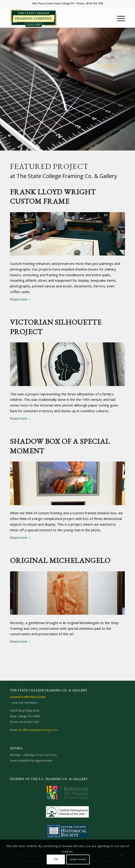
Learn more (78, 859)
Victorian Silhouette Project (56, 327)
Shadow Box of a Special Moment (60, 446)
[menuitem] (119, 18)
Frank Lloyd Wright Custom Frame (53, 197)
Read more (21, 299)
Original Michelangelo (60, 560)
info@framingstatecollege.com (38, 730)
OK (56, 859)
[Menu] (119, 18)
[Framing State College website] (56, 18)
